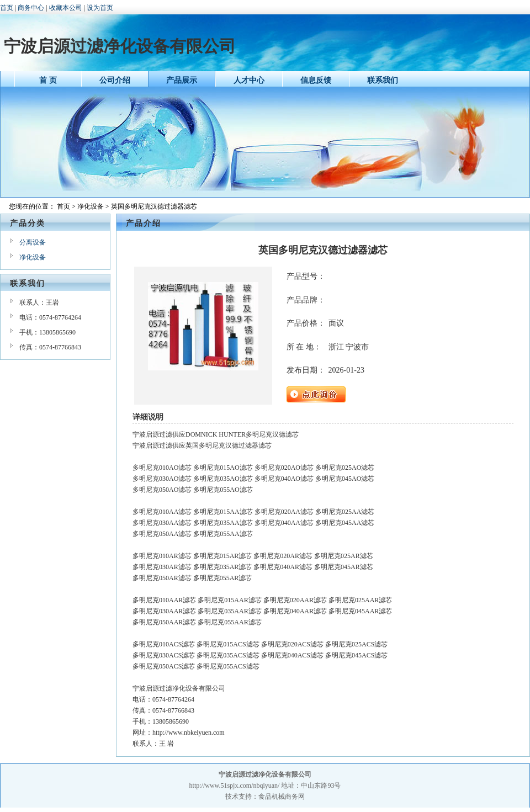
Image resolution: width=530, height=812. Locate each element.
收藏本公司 (66, 8)
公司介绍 (115, 80)
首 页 (48, 80)
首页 (7, 8)
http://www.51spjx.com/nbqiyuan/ (235, 786)
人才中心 (249, 80)
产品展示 (182, 80)
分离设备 (33, 242)
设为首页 (100, 8)
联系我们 (383, 80)
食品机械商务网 (282, 797)
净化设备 (91, 206)
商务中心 (31, 8)
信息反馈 (316, 80)
